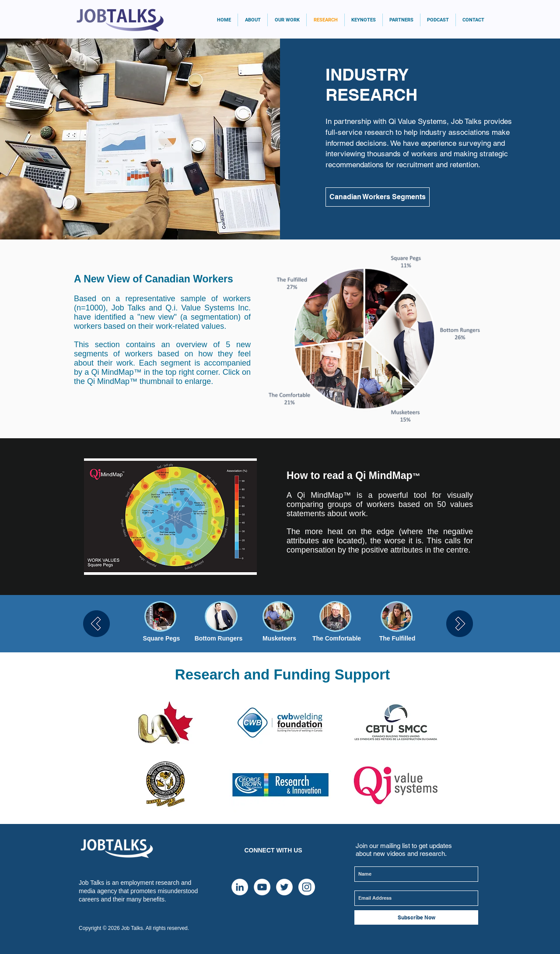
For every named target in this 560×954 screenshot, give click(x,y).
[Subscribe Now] (416, 917)
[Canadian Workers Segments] (378, 197)
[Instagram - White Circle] (307, 887)
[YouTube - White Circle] (262, 887)
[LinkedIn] (240, 887)
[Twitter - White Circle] (284, 887)
